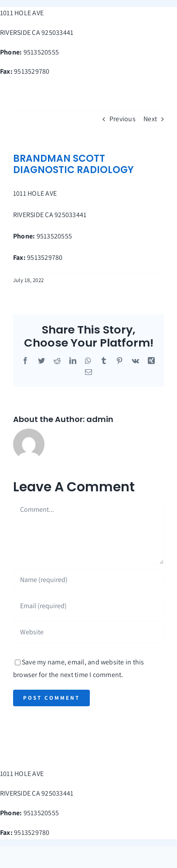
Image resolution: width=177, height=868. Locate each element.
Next (150, 119)
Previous (123, 119)
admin (100, 419)
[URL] (88, 632)
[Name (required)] (88, 580)
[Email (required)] (88, 606)
